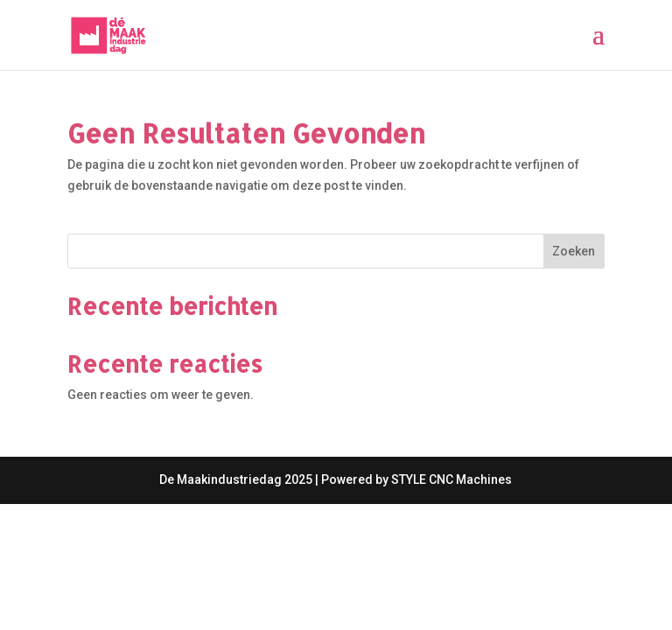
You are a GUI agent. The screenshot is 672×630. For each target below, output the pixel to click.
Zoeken (574, 251)
